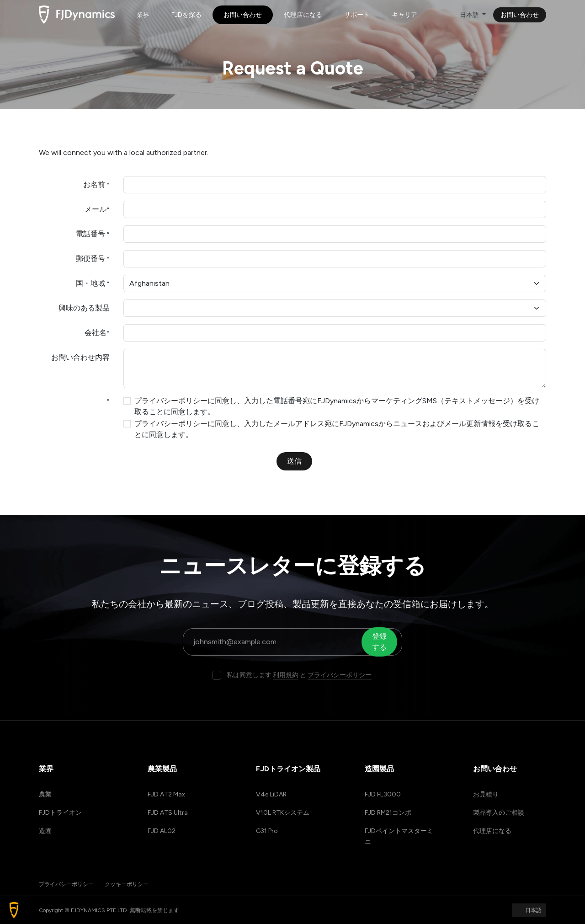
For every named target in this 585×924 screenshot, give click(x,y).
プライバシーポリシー (340, 675)
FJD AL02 (162, 831)
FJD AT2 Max (166, 794)
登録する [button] (380, 642)
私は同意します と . (300, 675)
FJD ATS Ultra (168, 813)
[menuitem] (143, 15)
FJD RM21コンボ (388, 813)
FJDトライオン (60, 813)
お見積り (486, 794)
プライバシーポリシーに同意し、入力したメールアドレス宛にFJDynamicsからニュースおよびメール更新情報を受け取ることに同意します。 (337, 429)
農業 (45, 794)
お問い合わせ (520, 15)
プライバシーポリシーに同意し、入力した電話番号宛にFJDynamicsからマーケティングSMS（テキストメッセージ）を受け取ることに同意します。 (337, 406)
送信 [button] (294, 461)
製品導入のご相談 (499, 813)
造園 (45, 831)
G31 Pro (267, 831)
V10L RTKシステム (283, 813)
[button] (14, 910)
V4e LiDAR (271, 794)
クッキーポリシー (127, 884)
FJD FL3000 (383, 794)
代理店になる (492, 831)
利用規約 (286, 675)
